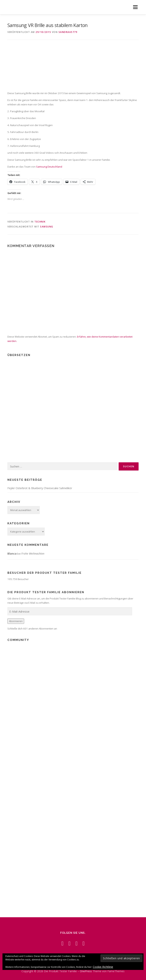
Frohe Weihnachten (33, 554)
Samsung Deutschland (49, 167)
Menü (135, 7)
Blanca (12, 554)
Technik (40, 222)
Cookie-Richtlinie (103, 967)
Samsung (47, 227)
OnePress (86, 971)
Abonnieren (16, 621)
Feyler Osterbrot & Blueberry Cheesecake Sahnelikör (40, 488)
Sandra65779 (68, 32)
